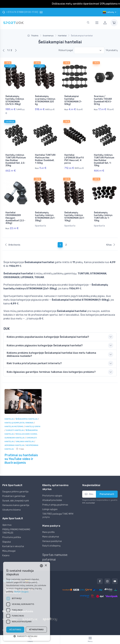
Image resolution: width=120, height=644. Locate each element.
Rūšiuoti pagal (66, 50)
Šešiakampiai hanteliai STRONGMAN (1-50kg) (73, 100)
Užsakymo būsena (11, 510)
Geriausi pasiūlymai (52, 541)
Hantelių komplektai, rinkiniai (19, 423)
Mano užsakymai (51, 537)
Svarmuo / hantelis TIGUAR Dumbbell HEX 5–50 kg (103, 100)
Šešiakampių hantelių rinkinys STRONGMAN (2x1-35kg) (45, 217)
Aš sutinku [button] (15, 630)
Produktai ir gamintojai (14, 496)
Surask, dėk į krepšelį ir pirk (16, 501)
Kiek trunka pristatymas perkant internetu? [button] (34, 363)
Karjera (6, 555)
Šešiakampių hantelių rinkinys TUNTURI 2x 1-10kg (103, 217)
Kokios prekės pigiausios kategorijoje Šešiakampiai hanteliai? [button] (45, 345)
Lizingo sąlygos (50, 509)
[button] (27, 636)
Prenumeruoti (107, 494)
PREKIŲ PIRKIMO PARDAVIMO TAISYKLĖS (16, 531)
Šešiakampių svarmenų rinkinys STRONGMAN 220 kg (45, 100)
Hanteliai (9, 419)
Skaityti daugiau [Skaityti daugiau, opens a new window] (21, 592)
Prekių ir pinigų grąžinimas (55, 505)
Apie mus (7, 525)
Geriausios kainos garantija (16, 505)
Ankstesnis (12, 245)
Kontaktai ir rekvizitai (13, 546)
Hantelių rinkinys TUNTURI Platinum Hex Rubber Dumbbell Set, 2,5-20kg (16, 160)
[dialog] (27, 601)
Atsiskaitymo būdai (52, 500)
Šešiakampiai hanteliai (27, 419)
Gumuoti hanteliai (15, 430)
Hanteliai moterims (14, 426)
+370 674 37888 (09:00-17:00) (20, 12)
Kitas (111, 245)
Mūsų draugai (9, 551)
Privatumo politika (12, 537)
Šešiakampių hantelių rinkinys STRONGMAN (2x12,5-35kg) (15, 100)
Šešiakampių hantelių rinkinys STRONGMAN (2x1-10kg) (75, 217)
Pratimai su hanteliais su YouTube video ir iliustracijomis (21, 459)
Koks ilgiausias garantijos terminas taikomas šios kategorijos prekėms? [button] (51, 372)
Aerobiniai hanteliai (15, 445)
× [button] (46, 566)
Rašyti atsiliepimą (51, 546)
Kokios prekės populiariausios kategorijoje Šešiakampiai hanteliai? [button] (48, 337)
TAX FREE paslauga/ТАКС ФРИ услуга (58, 516)
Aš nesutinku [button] (36, 630)
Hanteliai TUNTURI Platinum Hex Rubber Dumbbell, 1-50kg (45, 159)
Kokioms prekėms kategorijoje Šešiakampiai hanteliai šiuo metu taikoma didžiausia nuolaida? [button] (51, 354)
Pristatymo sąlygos (52, 496)
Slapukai (7, 542)
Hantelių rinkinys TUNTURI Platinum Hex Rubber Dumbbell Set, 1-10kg (104, 160)
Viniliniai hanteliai (25, 441)
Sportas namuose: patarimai (55, 557)
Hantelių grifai (33, 426)
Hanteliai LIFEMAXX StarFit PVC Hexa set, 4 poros (74, 159)
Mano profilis (49, 532)
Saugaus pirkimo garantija (15, 492)
